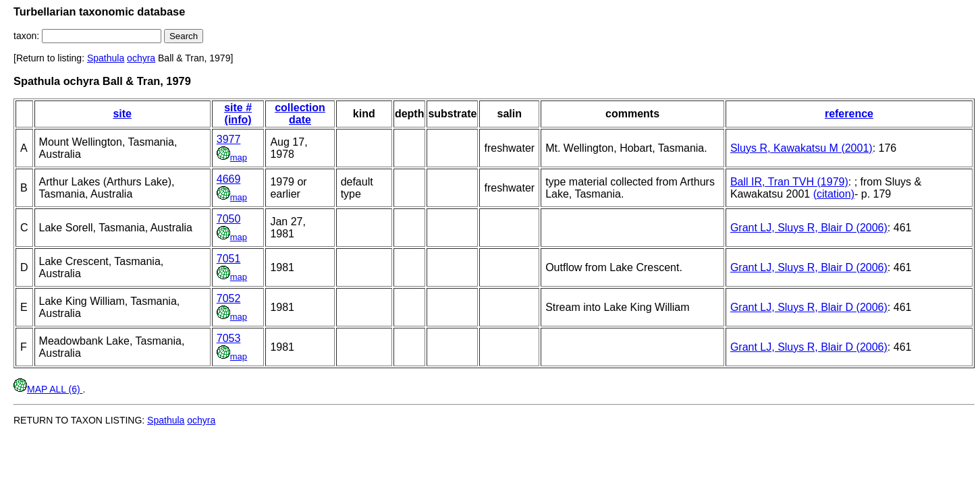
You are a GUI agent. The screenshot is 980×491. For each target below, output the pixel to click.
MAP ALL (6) (48, 389)
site (122, 114)
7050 (229, 219)
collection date (300, 114)
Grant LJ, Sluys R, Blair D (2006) (809, 228)
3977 (229, 139)
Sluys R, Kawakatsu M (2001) (801, 148)
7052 (229, 298)
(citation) (834, 194)
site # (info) (238, 114)
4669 (229, 179)
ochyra (141, 58)
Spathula (106, 58)
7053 (229, 338)
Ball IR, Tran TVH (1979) (789, 182)
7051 (229, 259)
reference (849, 114)
